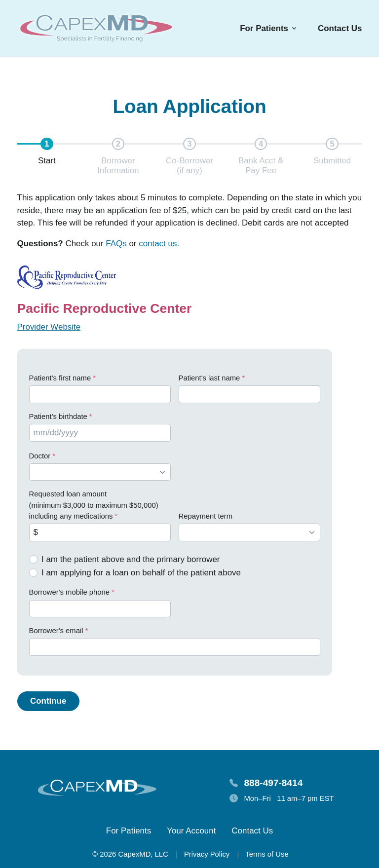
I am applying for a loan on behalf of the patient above (141, 573)
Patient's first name (60, 378)
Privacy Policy (207, 854)
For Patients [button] (264, 28)
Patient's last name (209, 378)
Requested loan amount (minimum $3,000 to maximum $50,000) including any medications (94, 505)
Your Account (191, 831)
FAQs (116, 244)
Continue (48, 701)
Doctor (40, 456)
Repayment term (206, 516)
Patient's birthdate (58, 416)
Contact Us (340, 28)
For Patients (129, 831)
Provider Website (49, 327)
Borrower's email (56, 631)
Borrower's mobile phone (70, 592)
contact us (158, 244)
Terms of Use (267, 854)
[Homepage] (96, 28)
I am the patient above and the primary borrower (131, 559)
